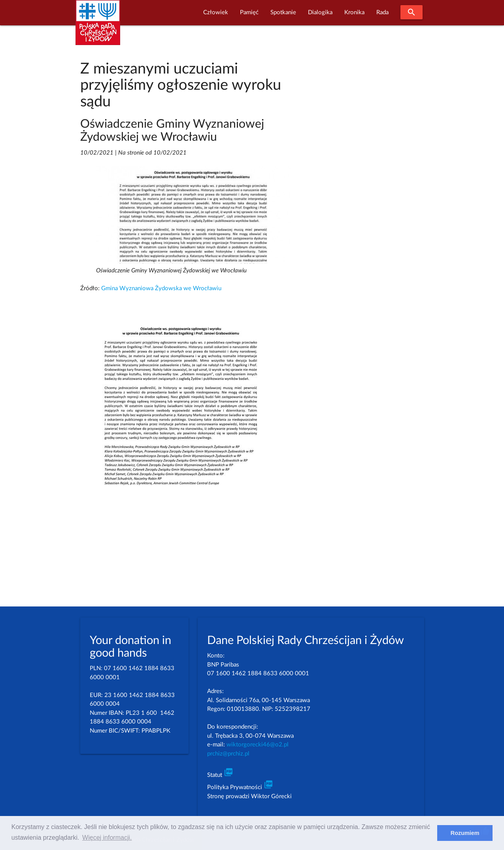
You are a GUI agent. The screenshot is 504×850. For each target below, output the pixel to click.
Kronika (354, 12)
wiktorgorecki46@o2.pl (258, 745)
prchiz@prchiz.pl (228, 754)
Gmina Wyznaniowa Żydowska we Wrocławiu (161, 288)
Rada (382, 12)
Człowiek (216, 12)
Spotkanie (283, 12)
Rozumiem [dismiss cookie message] (465, 833)
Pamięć (249, 12)
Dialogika (320, 12)
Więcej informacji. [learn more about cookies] (107, 838)
